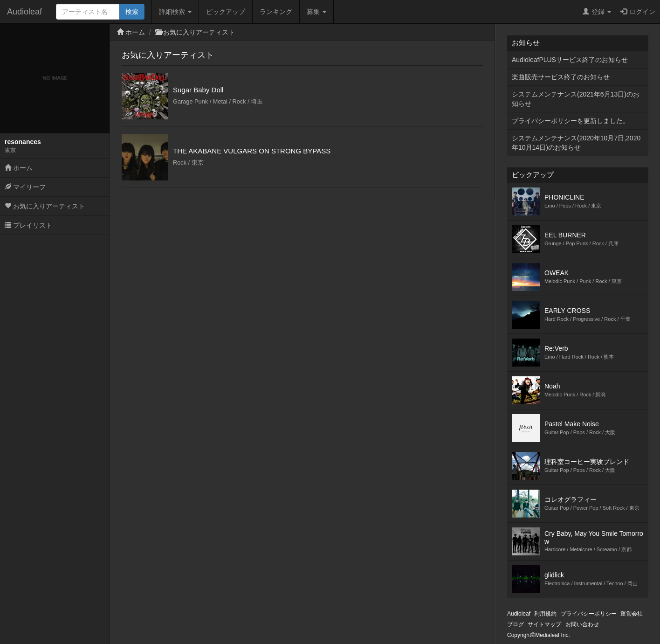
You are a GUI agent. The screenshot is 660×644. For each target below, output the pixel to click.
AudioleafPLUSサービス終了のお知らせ (570, 60)
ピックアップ (226, 12)
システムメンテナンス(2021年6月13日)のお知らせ (576, 99)
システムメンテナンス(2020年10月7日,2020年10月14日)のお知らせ (576, 143)
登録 (597, 12)
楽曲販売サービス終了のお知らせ (561, 77)
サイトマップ (544, 624)
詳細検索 (175, 12)
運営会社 (632, 614)
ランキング (276, 12)
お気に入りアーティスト (45, 206)
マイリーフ (25, 187)
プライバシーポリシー (589, 614)
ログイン (638, 12)
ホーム (19, 168)
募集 (316, 12)
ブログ (516, 624)
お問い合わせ (582, 624)
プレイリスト (28, 225)
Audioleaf (24, 12)
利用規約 (545, 614)
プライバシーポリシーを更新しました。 (571, 121)
